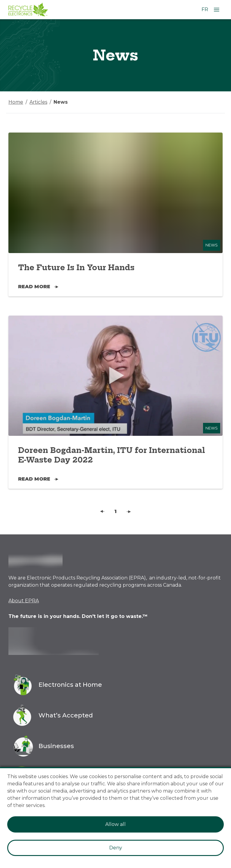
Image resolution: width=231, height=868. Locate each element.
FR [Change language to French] (205, 9)
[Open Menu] (217, 10)
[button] (102, 512)
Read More (38, 287)
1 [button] (115, 511)
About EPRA (24, 601)
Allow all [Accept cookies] (115, 824)
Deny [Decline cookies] (116, 848)
